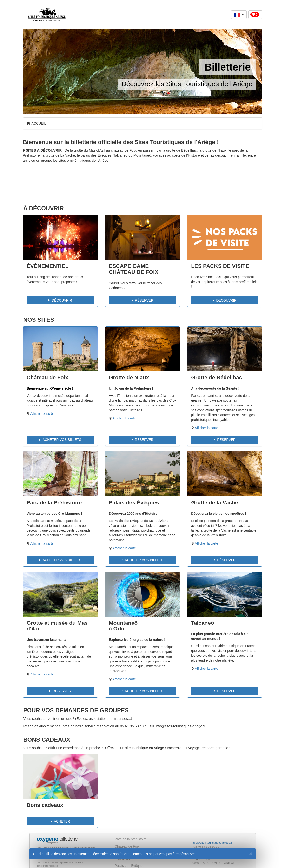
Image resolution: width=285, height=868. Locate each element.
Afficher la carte (42, 413)
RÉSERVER (142, 300)
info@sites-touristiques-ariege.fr (213, 843)
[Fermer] (251, 853)
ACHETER (60, 821)
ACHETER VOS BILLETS (60, 440)
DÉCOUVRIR (60, 300)
